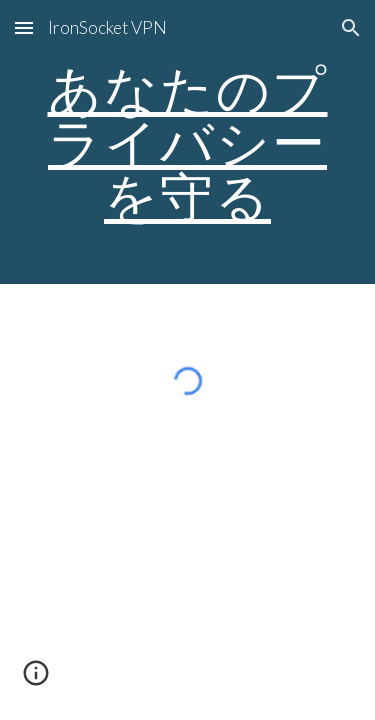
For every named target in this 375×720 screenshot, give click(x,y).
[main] (188, 142)
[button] (24, 27)
